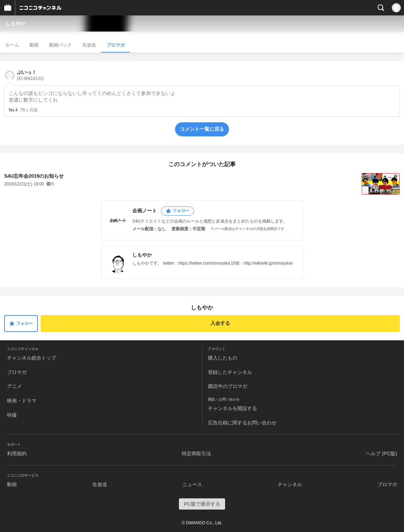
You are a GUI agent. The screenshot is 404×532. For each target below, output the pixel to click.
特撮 (12, 415)
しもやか (15, 23)
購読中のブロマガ (228, 386)
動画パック (60, 45)
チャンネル (290, 484)
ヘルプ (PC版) (381, 453)
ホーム (12, 45)
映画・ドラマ (22, 401)
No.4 (13, 110)
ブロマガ (116, 45)
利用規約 (17, 453)
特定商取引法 (196, 453)
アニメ (14, 386)
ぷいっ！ (30, 75)
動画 (34, 45)
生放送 (89, 45)
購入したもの (223, 358)
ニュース (192, 484)
